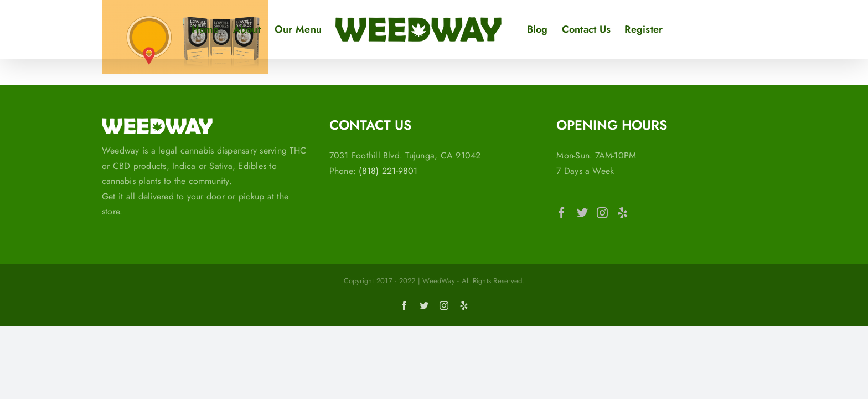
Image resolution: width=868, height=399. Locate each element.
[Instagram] (602, 213)
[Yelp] (623, 213)
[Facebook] (562, 213)
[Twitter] (582, 213)
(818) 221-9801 (388, 171)
